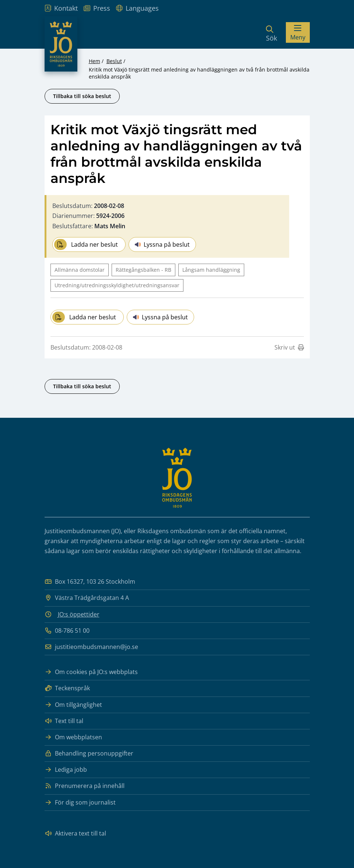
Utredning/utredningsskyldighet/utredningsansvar (117, 285)
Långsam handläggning (211, 270)
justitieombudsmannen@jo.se (91, 647)
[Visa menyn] (298, 32)
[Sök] (271, 32)
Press (97, 8)
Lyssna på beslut (162, 244)
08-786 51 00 (67, 631)
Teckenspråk (67, 688)
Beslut (114, 61)
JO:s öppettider (79, 614)
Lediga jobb (66, 770)
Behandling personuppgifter (89, 754)
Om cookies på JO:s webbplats (91, 672)
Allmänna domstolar (80, 270)
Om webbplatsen (73, 737)
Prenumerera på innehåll (85, 786)
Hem (94, 61)
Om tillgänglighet (73, 705)
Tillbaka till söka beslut (82, 96)
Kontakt (61, 8)
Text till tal (64, 721)
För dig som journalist (80, 803)
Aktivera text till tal (75, 834)
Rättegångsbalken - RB (143, 270)
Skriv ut (289, 347)
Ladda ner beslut (86, 244)
